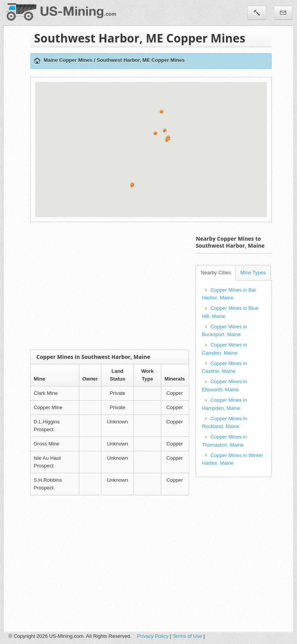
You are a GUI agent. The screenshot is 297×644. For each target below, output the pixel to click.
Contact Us (283, 13)
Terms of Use (187, 636)
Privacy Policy (153, 636)
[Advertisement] (164, 286)
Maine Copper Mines (68, 60)
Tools (257, 13)
